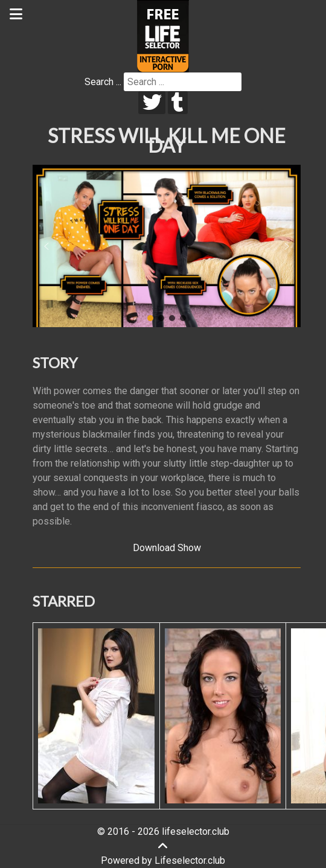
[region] (167, 246)
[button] (46, 246)
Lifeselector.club (190, 860)
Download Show (167, 548)
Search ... (103, 82)
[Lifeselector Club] (163, 35)
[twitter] (152, 103)
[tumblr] (178, 103)
